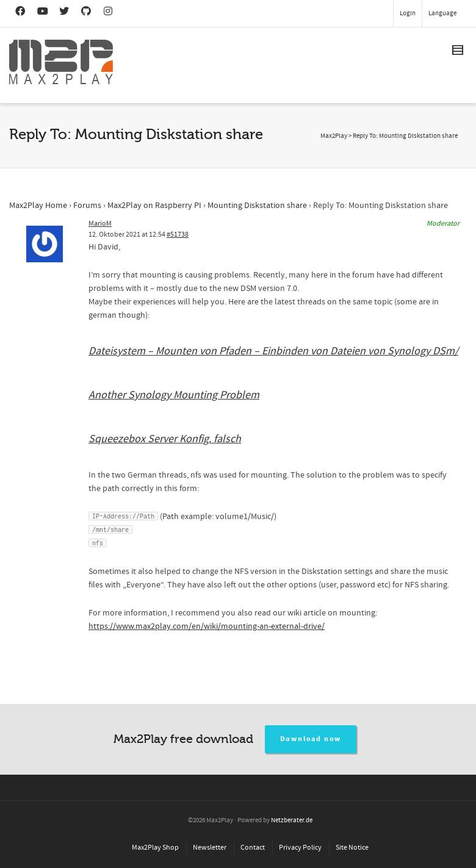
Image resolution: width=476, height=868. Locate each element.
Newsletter (210, 848)
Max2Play (334, 136)
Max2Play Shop (155, 848)
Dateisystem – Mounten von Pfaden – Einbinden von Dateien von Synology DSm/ (273, 351)
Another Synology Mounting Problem (174, 395)
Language (442, 13)
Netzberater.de (292, 820)
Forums (87, 206)
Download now (311, 739)
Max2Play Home (38, 206)
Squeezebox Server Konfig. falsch (165, 439)
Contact (253, 848)
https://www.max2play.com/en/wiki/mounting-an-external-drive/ (207, 626)
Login (408, 13)
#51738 (178, 235)
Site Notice (352, 848)
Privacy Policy (300, 848)
